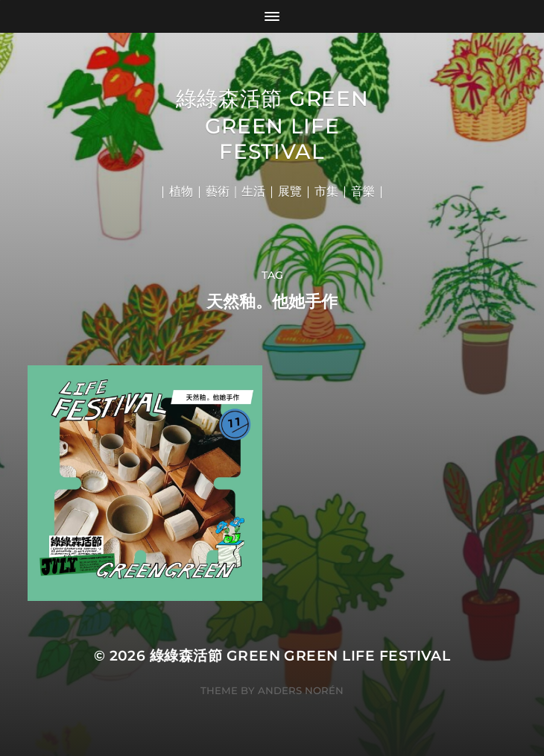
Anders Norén (301, 690)
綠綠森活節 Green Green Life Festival (272, 125)
